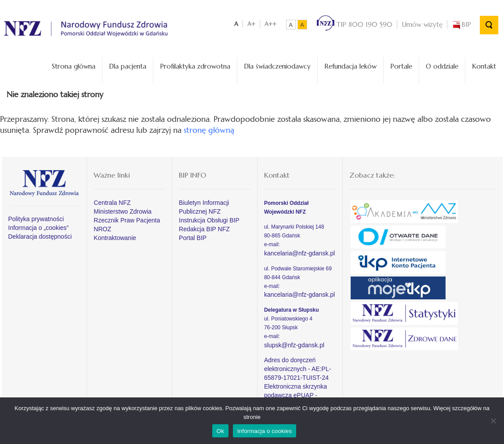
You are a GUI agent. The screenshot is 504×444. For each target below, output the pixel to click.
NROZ (102, 229)
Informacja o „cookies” (39, 228)
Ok (220, 431)
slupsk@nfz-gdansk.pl (294, 345)
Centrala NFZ (112, 203)
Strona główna (74, 66)
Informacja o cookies (265, 431)
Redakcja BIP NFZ (204, 229)
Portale (401, 66)
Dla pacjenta (128, 66)
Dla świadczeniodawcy (277, 66)
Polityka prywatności (36, 219)
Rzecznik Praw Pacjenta (127, 220)
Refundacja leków (350, 66)
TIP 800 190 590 (355, 24)
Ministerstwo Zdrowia (122, 211)
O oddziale (442, 66)
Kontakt (484, 66)
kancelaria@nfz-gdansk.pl (299, 253)
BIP (461, 24)
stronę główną (209, 130)
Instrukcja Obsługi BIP (209, 220)
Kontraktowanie (115, 238)
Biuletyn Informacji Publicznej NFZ (204, 207)
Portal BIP (193, 238)
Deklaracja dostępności (40, 237)
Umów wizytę (422, 24)
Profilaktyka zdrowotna (195, 66)
